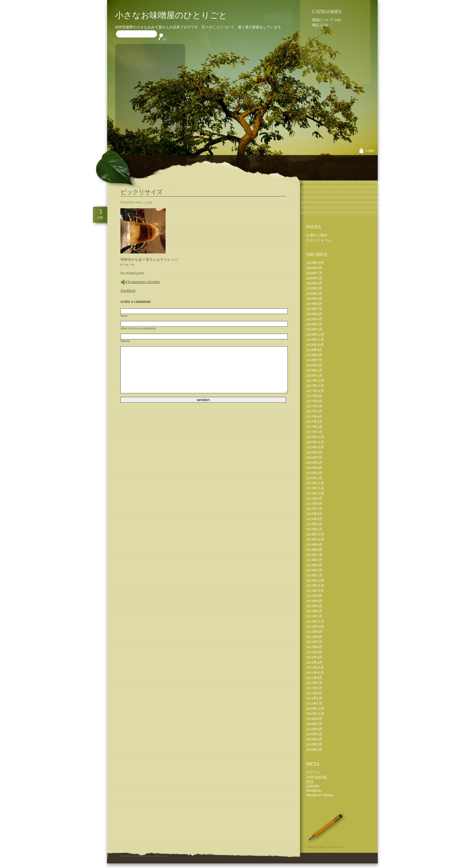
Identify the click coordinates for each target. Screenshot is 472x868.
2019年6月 (314, 314)
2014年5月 (314, 560)
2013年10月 (315, 591)
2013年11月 (315, 586)
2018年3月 (314, 365)
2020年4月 (314, 283)
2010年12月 (315, 709)
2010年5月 (314, 734)
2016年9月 (314, 452)
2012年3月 (314, 657)
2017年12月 (315, 381)
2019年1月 (314, 329)
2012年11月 (315, 621)
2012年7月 (314, 642)
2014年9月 (314, 545)
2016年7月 (314, 458)
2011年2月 (314, 698)
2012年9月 (314, 632)
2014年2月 (314, 570)
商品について (323, 20)
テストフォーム (319, 240)
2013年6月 (314, 611)
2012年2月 (314, 662)
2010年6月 (314, 729)
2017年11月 (315, 386)
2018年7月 (314, 360)
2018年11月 (315, 340)
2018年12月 (315, 335)
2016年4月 (314, 468)
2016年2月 (314, 473)
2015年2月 (314, 524)
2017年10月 (315, 391)
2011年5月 (314, 688)
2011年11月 (315, 668)
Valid (317, 777)
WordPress (314, 791)
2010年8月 (314, 719)
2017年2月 (314, 427)
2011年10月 (315, 673)
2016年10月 (315, 447)
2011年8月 (314, 678)
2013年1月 (314, 616)
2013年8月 (314, 601)
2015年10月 (315, 493)
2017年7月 (314, 406)
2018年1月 (314, 376)
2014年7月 (314, 555)
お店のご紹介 (317, 235)
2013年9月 (314, 596)
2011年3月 (314, 693)
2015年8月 (314, 504)
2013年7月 (314, 606)
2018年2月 (314, 370)
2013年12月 (315, 580)
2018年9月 (314, 350)
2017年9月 (314, 396)
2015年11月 (315, 488)
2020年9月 (314, 268)
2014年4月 (314, 565)
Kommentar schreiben (144, 282)
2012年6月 (314, 647)
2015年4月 (314, 519)
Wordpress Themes (320, 795)
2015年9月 (314, 498)
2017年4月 (314, 417)
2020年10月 (315, 263)
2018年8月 (314, 355)
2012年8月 (314, 637)
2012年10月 (315, 627)
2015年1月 (314, 529)
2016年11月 (315, 442)
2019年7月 (314, 309)
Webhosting (161, 856)
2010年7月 (314, 724)
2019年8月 (314, 304)
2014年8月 (314, 550)
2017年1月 (314, 432)
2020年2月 (314, 294)
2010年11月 (315, 714)
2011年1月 (314, 703)
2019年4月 (314, 319)
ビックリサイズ (141, 192)
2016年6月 (314, 463)
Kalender (313, 786)
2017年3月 (314, 422)
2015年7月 (314, 509)
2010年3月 (314, 744)
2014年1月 (314, 575)
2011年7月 (314, 683)
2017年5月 (314, 411)
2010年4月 (314, 739)
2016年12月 (315, 437)
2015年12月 (315, 483)
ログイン (313, 772)
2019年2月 (314, 324)
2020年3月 (314, 288)
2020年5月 (314, 278)
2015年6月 (314, 514)
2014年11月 (315, 534)
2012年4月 (314, 652)
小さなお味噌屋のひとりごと (171, 15)
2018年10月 (315, 345)
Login (370, 150)
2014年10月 (315, 539)
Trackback (128, 291)
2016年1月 (314, 478)
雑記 (316, 25)
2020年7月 (314, 273)
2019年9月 (314, 299)
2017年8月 (314, 401)
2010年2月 (314, 750)
